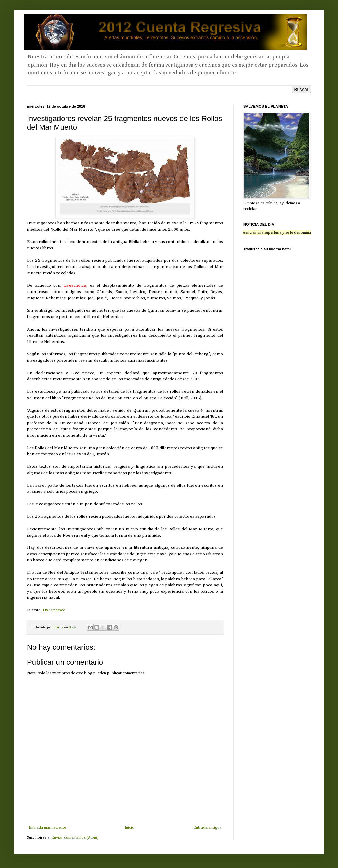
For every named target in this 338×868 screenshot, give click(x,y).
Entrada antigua (207, 828)
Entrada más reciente (47, 828)
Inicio (130, 828)
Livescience (54, 610)
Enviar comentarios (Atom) (75, 838)
